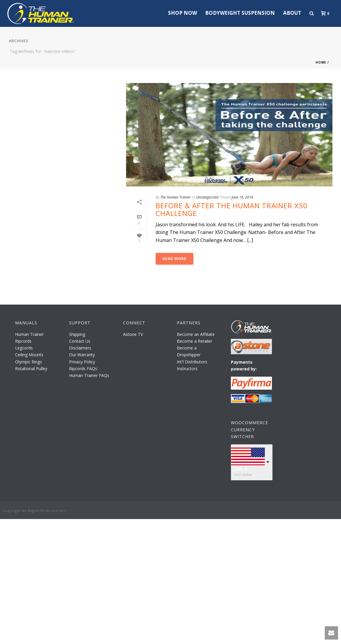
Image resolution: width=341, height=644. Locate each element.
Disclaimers (80, 348)
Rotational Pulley (31, 369)
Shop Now (182, 13)
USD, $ (241, 469)
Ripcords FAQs (83, 369)
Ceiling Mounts (29, 355)
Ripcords (23, 341)
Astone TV (133, 334)
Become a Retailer (195, 341)
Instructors (187, 369)
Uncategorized (207, 197)
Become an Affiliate (196, 334)
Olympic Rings (28, 362)
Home (321, 62)
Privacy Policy (82, 362)
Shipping (77, 334)
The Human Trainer (176, 197)
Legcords (24, 348)
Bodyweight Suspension (240, 13)
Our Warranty (82, 355)
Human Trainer (29, 334)
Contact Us (80, 341)
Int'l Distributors (192, 362)
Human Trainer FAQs (89, 375)
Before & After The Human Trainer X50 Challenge (232, 209)
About (292, 13)
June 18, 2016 (242, 197)
